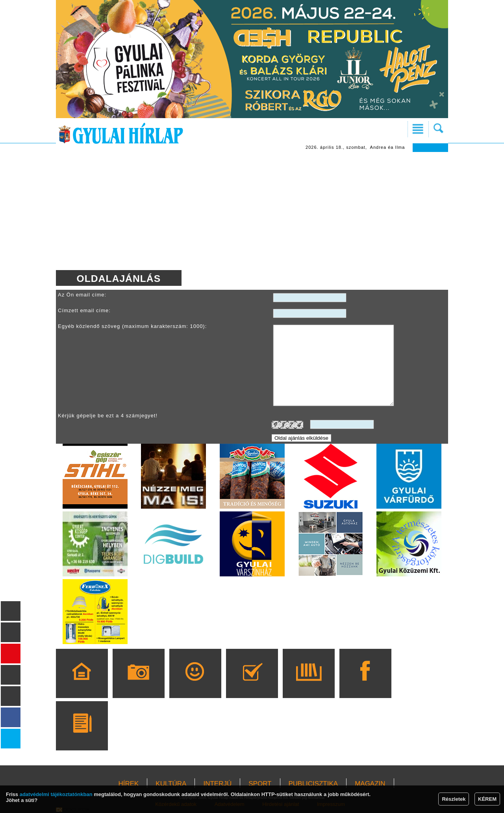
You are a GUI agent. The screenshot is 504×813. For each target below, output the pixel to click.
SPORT (260, 784)
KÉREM (487, 799)
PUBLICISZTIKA (313, 784)
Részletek (454, 799)
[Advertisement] (252, 211)
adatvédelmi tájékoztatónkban (56, 794)
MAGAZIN (370, 784)
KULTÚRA (171, 784)
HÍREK (128, 784)
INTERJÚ (217, 784)
